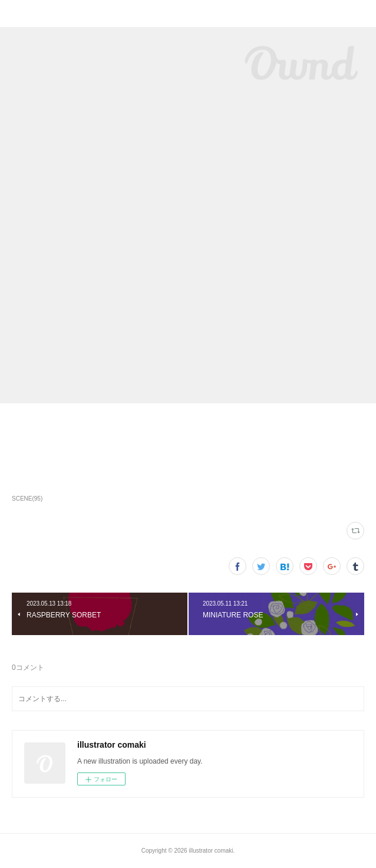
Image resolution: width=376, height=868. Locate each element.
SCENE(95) (27, 499)
